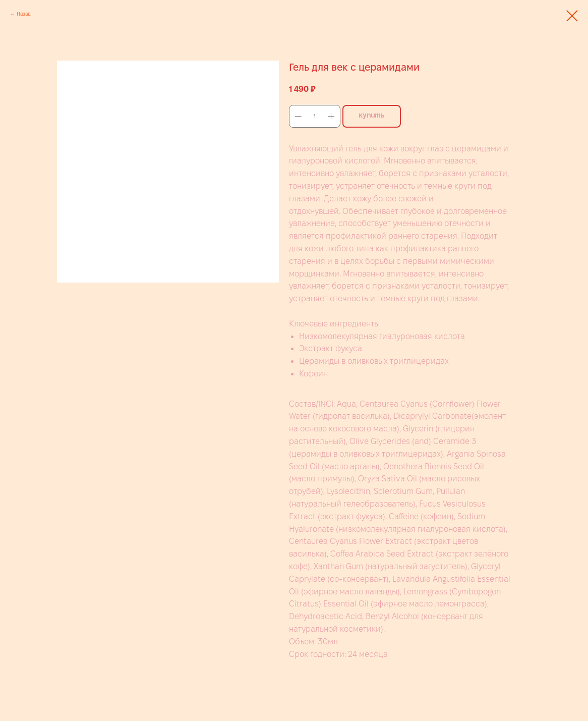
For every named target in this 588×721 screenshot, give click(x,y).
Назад (24, 14)
